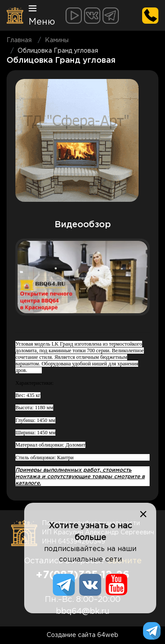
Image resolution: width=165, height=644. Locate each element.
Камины (57, 40)
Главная (19, 40)
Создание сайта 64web (82, 635)
